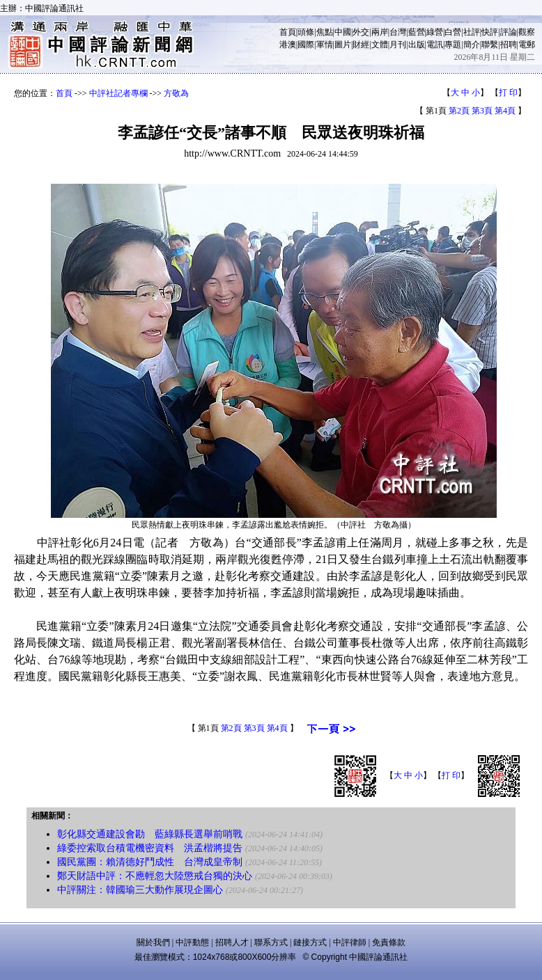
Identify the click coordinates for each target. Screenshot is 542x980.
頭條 (306, 32)
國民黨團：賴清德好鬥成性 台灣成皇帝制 (150, 862)
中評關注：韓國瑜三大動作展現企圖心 (140, 890)
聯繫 (490, 45)
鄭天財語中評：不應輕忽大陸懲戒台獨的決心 (155, 876)
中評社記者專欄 (118, 93)
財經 (361, 45)
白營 (453, 32)
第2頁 (459, 111)
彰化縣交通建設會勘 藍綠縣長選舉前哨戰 (150, 834)
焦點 (325, 32)
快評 (490, 32)
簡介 (472, 45)
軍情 (325, 45)
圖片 (343, 45)
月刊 (398, 45)
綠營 (435, 32)
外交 (361, 32)
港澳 (288, 45)
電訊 (435, 45)
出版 (417, 45)
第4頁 (505, 111)
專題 (453, 45)
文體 (380, 45)
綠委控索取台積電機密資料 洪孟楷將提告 (150, 848)
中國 (343, 32)
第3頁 (482, 111)
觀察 (527, 32)
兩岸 (380, 32)
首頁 (288, 32)
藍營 (417, 32)
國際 (306, 45)
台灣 (398, 32)
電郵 (527, 45)
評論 (509, 32)
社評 (472, 32)
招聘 (509, 45)
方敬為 (176, 93)
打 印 (508, 93)
